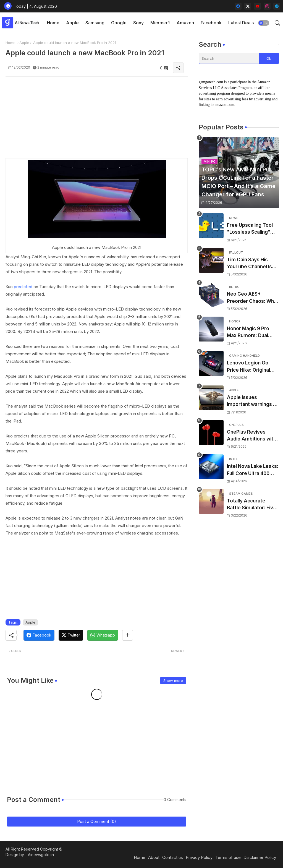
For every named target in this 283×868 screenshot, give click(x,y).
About (154, 857)
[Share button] (128, 635)
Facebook (211, 23)
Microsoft (160, 23)
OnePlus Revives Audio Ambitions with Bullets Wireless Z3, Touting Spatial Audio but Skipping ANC (251, 436)
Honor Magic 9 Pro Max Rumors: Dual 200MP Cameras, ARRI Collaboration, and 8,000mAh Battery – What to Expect (253, 333)
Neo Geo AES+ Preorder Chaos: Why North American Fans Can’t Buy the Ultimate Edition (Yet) (253, 298)
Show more (173, 681)
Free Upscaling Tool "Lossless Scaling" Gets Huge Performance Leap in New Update (251, 229)
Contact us (173, 857)
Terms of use (228, 857)
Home (53, 23)
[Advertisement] (97, 119)
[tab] (53, 23)
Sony (138, 23)
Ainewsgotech (41, 855)
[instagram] (267, 6)
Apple (72, 23)
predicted (23, 287)
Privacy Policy (199, 857)
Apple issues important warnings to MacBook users (252, 401)
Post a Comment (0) (97, 821)
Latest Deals (241, 23)
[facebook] (238, 6)
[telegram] (277, 6)
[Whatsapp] (103, 635)
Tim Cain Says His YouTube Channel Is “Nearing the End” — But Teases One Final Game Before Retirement (251, 264)
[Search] (229, 58)
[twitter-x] (248, 6)
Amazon (185, 23)
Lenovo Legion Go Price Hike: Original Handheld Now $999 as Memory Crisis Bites (250, 367)
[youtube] (257, 6)
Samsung (95, 23)
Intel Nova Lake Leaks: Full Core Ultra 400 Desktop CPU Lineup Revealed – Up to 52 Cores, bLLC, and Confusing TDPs (253, 470)
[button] (264, 23)
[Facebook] (39, 635)
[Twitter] (71, 635)
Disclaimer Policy (260, 857)
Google (119, 23)
